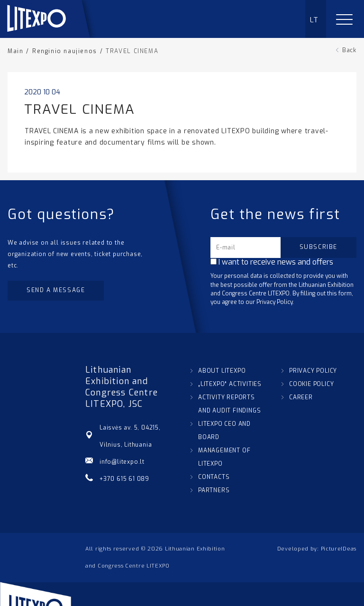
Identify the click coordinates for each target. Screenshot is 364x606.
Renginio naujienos (65, 51)
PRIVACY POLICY (313, 371)
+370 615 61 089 (124, 479)
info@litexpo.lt (122, 462)
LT (314, 20)
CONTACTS (214, 477)
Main (15, 51)
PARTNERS (214, 490)
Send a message (56, 290)
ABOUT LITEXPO (222, 371)
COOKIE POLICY (311, 384)
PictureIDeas (339, 549)
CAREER (301, 397)
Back (349, 50)
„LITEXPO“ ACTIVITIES (230, 384)
